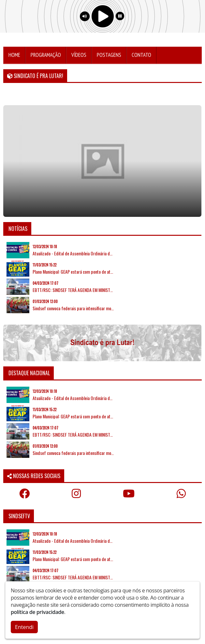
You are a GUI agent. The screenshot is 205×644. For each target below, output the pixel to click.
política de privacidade (37, 612)
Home (14, 55)
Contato (141, 55)
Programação (46, 55)
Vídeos (79, 55)
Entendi (24, 627)
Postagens (109, 55)
